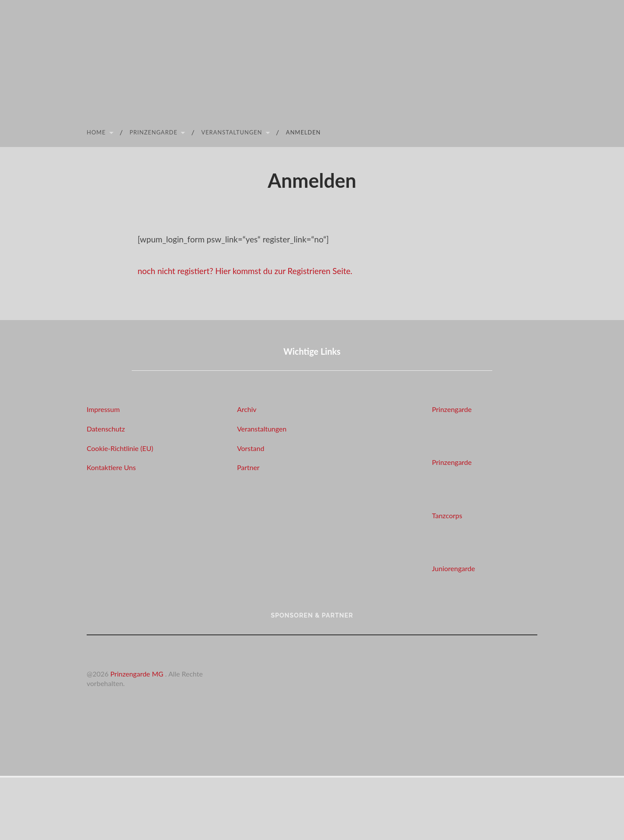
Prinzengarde (154, 132)
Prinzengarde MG (138, 674)
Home (96, 132)
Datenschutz (106, 429)
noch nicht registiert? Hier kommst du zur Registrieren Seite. (246, 271)
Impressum (103, 409)
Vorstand (251, 448)
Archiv (247, 409)
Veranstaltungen (231, 132)
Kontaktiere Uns (111, 467)
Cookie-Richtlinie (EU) (120, 448)
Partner (248, 467)
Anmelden (303, 132)
